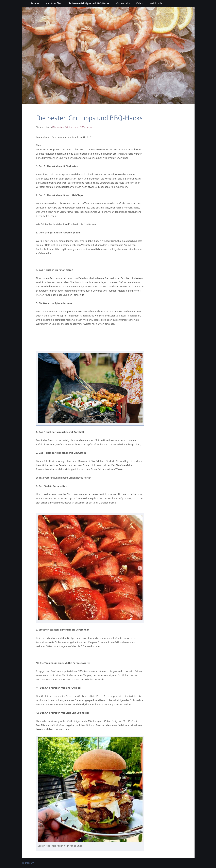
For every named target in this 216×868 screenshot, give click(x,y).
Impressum (28, 863)
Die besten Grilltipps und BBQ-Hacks (72, 127)
